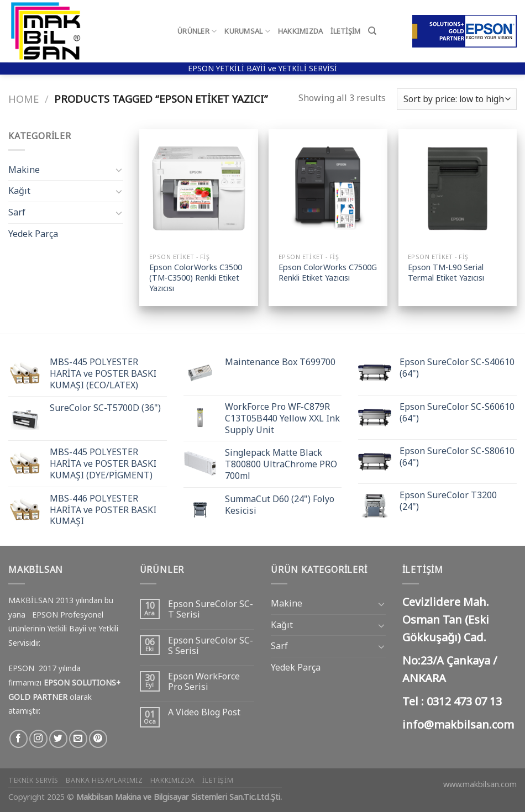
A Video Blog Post (204, 712)
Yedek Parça (33, 234)
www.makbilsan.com (480, 784)
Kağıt (19, 191)
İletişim (345, 31)
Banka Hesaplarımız (104, 780)
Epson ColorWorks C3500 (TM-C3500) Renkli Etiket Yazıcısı (196, 278)
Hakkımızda (301, 31)
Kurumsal (247, 31)
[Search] (372, 31)
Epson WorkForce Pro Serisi (204, 682)
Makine (24, 170)
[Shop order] (457, 99)
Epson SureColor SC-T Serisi (211, 609)
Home (23, 99)
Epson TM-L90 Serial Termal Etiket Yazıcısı (446, 273)
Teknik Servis (33, 780)
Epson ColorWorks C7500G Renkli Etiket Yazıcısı (328, 273)
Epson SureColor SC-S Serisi (211, 646)
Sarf (17, 212)
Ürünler (197, 31)
